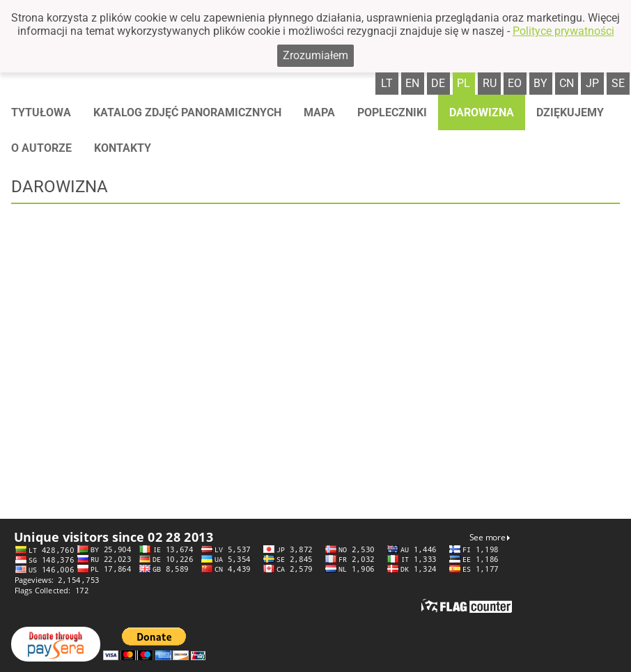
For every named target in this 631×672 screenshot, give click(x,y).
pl (463, 83)
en (412, 83)
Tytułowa (41, 112)
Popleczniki (392, 112)
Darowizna (482, 112)
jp (592, 83)
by (540, 83)
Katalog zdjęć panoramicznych (187, 112)
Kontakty (123, 148)
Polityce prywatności (563, 31)
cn (567, 83)
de (438, 83)
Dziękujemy (570, 112)
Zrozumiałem (315, 55)
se (618, 83)
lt (387, 83)
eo (515, 83)
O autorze (41, 148)
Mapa (319, 112)
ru (490, 83)
